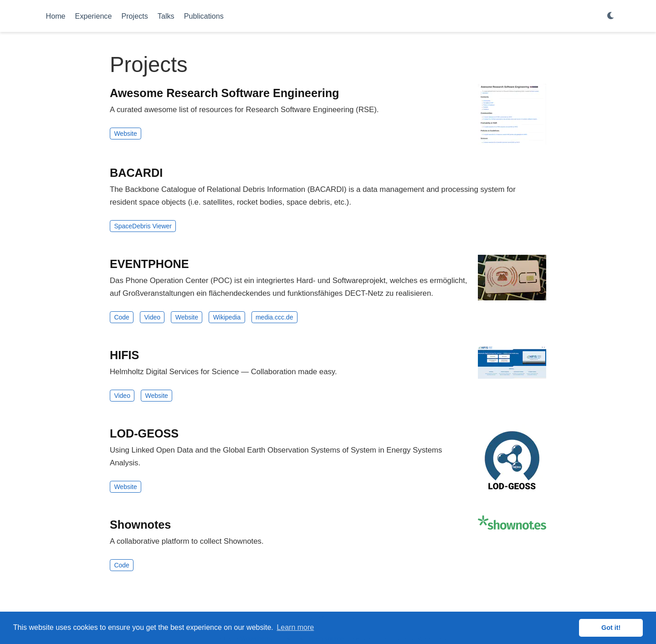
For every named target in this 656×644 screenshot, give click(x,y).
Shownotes (140, 525)
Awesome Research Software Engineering (224, 93)
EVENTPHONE (149, 264)
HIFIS (124, 355)
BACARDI (136, 173)
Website (125, 134)
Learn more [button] (295, 627)
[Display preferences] (611, 16)
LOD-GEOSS (144, 433)
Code (121, 317)
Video (152, 317)
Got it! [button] (611, 628)
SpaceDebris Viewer (143, 226)
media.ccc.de (274, 317)
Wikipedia (227, 317)
